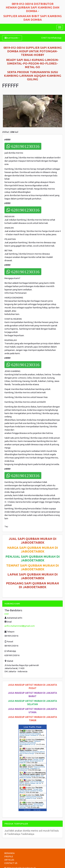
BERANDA (9, 853)
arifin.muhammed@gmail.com (20, 626)
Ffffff (7, 614)
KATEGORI (12, 38)
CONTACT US (11, 863)
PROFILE (9, 856)
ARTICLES (9, 860)
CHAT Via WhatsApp (51, 38)
